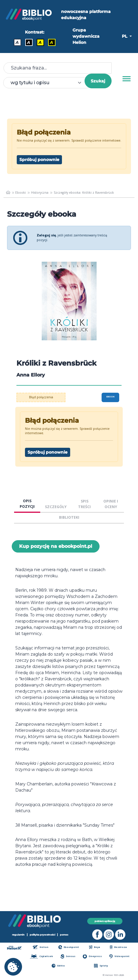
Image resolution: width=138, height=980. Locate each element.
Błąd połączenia (41, 397)
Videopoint (119, 956)
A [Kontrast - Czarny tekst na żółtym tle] (40, 42)
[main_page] (8, 193)
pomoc (64, 935)
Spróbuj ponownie (39, 160)
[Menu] (127, 79)
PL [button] (125, 36)
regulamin (18, 935)
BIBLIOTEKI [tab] (69, 517)
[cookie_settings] (13, 967)
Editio (58, 966)
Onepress (92, 956)
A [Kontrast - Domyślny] (17, 42)
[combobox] (47, 83)
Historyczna (40, 193)
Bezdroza (118, 947)
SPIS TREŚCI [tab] (84, 504)
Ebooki (21, 193)
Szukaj (98, 81)
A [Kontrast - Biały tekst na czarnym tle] (29, 42)
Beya (95, 947)
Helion (41, 947)
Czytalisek (41, 956)
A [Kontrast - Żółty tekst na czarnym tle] (52, 42)
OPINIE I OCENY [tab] (111, 504)
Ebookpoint (69, 947)
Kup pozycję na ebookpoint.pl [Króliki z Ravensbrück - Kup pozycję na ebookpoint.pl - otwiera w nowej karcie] (56, 546)
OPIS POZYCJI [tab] (27, 504)
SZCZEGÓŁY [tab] (56, 507)
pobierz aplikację (105, 921)
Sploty (101, 966)
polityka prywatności (42, 935)
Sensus (68, 956)
